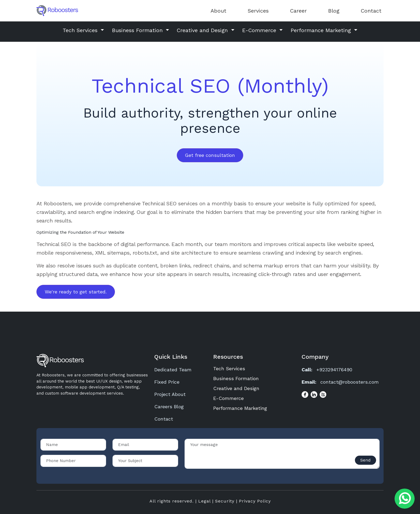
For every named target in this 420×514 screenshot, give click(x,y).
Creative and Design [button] (203, 30)
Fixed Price (167, 382)
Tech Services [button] (81, 30)
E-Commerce (228, 398)
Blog (334, 11)
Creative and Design (236, 388)
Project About (170, 394)
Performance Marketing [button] (322, 30)
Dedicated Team (173, 370)
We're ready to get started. (76, 292)
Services (258, 11)
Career (298, 11)
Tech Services (229, 369)
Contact (371, 11)
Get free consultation (210, 155)
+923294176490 (334, 370)
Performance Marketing (240, 408)
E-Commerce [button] (260, 30)
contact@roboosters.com (350, 382)
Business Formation (236, 378)
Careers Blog (169, 407)
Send (365, 460)
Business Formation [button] (138, 30)
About (218, 11)
